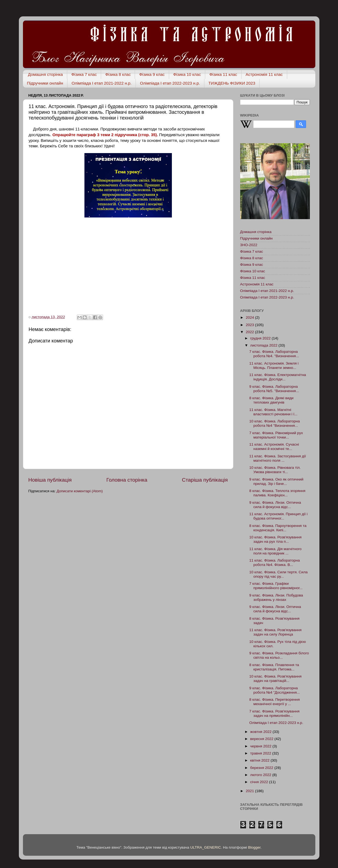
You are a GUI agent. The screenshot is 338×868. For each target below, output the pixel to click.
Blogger (254, 847)
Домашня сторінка (45, 74)
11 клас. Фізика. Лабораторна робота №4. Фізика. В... (274, 563)
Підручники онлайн (45, 83)
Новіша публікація (50, 480)
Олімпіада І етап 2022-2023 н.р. (170, 83)
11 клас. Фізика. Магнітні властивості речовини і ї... (273, 412)
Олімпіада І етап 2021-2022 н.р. (102, 83)
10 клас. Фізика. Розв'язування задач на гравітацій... (275, 678)
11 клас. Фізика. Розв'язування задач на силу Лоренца (275, 632)
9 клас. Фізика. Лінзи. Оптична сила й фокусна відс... (275, 505)
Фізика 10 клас (187, 74)
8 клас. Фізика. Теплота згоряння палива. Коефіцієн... (277, 493)
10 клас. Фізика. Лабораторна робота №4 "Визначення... (274, 423)
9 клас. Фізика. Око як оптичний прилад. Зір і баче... (276, 481)
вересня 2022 (262, 739)
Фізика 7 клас (84, 74)
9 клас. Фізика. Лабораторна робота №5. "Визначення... (274, 389)
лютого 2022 (261, 775)
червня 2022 (261, 746)
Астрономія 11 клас (264, 74)
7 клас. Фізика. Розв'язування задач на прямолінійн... (274, 713)
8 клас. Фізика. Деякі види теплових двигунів (271, 400)
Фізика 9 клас (152, 74)
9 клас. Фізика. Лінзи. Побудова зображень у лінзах (276, 597)
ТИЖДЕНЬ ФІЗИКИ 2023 (232, 83)
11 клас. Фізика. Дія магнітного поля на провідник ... (275, 551)
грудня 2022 (261, 338)
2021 (250, 791)
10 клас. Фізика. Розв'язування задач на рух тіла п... (275, 539)
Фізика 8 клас (118, 74)
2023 (250, 325)
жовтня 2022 (261, 732)
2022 (250, 332)
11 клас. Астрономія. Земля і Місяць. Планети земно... (274, 366)
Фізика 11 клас (223, 74)
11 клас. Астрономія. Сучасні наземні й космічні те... (274, 447)
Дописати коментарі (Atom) (80, 491)
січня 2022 (260, 782)
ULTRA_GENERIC (205, 847)
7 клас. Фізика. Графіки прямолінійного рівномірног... (276, 586)
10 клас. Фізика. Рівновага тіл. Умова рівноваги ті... (275, 470)
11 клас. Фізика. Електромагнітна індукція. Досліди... (278, 377)
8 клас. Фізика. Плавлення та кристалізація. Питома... (274, 667)
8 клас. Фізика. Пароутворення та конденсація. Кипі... (278, 528)
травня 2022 (261, 753)
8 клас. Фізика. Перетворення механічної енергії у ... (274, 702)
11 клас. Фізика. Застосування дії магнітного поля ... (277, 458)
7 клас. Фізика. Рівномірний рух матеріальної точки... (276, 435)
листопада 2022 (264, 345)
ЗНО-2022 (249, 245)
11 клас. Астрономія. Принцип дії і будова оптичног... (278, 516)
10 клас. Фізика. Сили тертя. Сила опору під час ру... (278, 574)
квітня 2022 (261, 760)
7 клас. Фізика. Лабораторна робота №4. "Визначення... (274, 354)
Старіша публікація (205, 480)
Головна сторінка (127, 480)
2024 (250, 317)
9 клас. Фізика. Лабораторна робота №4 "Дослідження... (274, 690)
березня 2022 (262, 768)
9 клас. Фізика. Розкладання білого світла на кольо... (279, 655)
